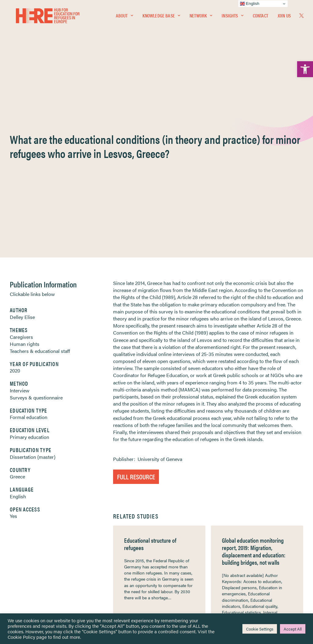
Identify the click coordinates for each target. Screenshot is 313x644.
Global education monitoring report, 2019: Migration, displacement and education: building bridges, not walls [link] (254, 382)
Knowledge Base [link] (161, 17)
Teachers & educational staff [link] (40, 182)
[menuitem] (124, 17)
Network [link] (201, 17)
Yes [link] (13, 347)
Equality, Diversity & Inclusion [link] (187, 543)
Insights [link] (232, 17)
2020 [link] (15, 201)
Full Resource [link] (136, 307)
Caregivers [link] (21, 168)
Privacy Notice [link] (175, 528)
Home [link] (27, 528)
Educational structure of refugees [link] (150, 374)
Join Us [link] (284, 17)
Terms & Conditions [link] (179, 535)
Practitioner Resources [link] (182, 575)
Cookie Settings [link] (260, 629)
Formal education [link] (29, 248)
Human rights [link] (25, 175)
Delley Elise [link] (22, 148)
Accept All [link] (293, 629)
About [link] (124, 17)
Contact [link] (260, 17)
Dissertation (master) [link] (33, 288)
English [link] (18, 327)
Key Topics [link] (171, 582)
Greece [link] (17, 307)
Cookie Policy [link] (21, 637)
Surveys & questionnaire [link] (36, 228)
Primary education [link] (29, 268)
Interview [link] (20, 221)
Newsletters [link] (36, 555)
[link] (305, 69)
